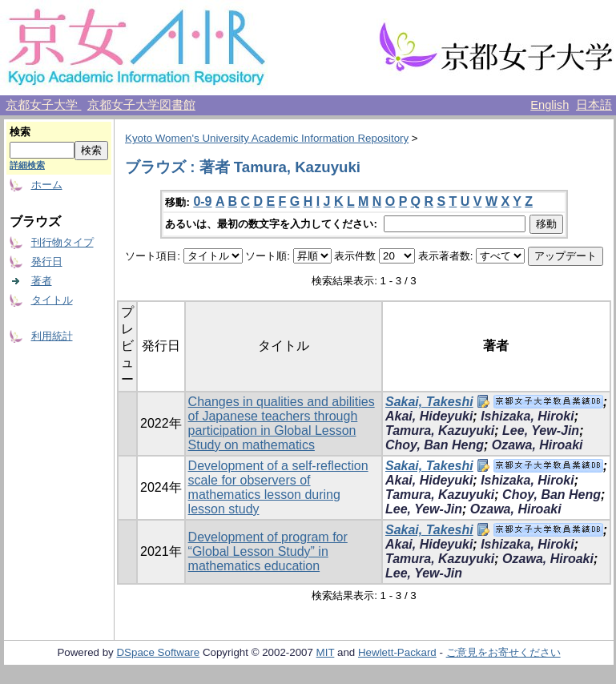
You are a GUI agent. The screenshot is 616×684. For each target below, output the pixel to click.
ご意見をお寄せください (503, 652)
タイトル (52, 300)
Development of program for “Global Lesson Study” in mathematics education (268, 551)
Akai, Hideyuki (429, 416)
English (550, 105)
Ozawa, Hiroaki (537, 445)
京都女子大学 (43, 105)
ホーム (47, 185)
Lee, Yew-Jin (541, 431)
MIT (326, 652)
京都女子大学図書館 (141, 105)
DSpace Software (158, 652)
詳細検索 (27, 165)
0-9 (202, 201)
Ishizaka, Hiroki (527, 416)
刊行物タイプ (62, 242)
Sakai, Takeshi (429, 402)
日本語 (594, 105)
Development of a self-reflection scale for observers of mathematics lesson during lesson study (278, 487)
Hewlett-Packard (397, 652)
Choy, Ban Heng (435, 445)
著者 (42, 281)
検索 (20, 132)
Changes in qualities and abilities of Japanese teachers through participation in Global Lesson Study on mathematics (282, 423)
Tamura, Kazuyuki (440, 431)
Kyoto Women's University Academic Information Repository (267, 138)
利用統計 (52, 336)
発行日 (47, 262)
